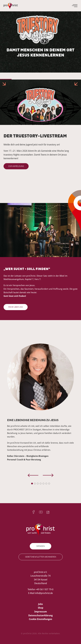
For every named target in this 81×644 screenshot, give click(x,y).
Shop (41, 608)
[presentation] (33, 476)
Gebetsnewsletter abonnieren (41, 557)
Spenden (40, 546)
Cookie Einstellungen (40, 619)
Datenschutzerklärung (40, 615)
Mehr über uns (16, 307)
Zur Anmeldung (16, 166)
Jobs (40, 604)
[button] (32, 484)
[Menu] (75, 6)
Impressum (41, 612)
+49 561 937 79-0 (44, 589)
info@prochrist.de (44, 593)
